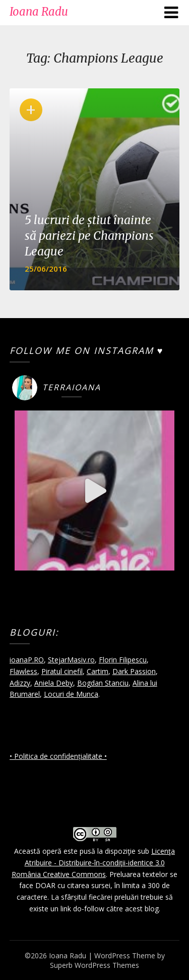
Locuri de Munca (71, 694)
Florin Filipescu (123, 660)
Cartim (98, 671)
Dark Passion (134, 671)
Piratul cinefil (62, 671)
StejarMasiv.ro (71, 660)
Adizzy (20, 683)
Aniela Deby (54, 683)
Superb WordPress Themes (94, 965)
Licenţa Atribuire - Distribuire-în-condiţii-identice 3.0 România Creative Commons (93, 863)
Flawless (23, 671)
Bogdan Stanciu (103, 683)
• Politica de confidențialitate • (58, 756)
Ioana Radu (39, 12)
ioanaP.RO (27, 660)
